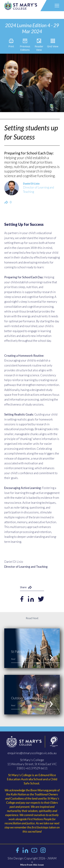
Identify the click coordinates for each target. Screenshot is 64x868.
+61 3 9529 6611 (36, 768)
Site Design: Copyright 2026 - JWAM (32, 858)
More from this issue (32, 863)
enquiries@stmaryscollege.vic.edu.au (32, 753)
